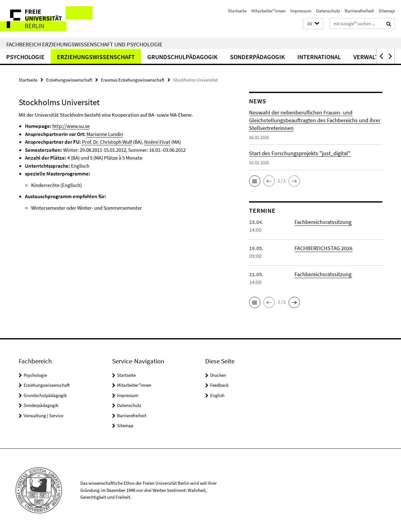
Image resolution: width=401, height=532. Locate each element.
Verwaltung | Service (43, 415)
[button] (313, 24)
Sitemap (387, 11)
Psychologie (25, 57)
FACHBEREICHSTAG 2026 (323, 248)
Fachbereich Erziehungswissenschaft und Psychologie (84, 44)
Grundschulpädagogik (182, 57)
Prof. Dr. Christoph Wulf (107, 142)
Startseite (237, 11)
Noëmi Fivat (157, 142)
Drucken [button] (218, 375)
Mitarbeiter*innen (268, 11)
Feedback (219, 385)
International (319, 57)
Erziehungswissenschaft (96, 57)
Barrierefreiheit (359, 11)
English (217, 395)
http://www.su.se (71, 126)
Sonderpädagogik (257, 57)
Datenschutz (328, 11)
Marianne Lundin (105, 134)
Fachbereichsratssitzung (323, 222)
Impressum (301, 11)
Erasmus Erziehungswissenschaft (133, 80)
